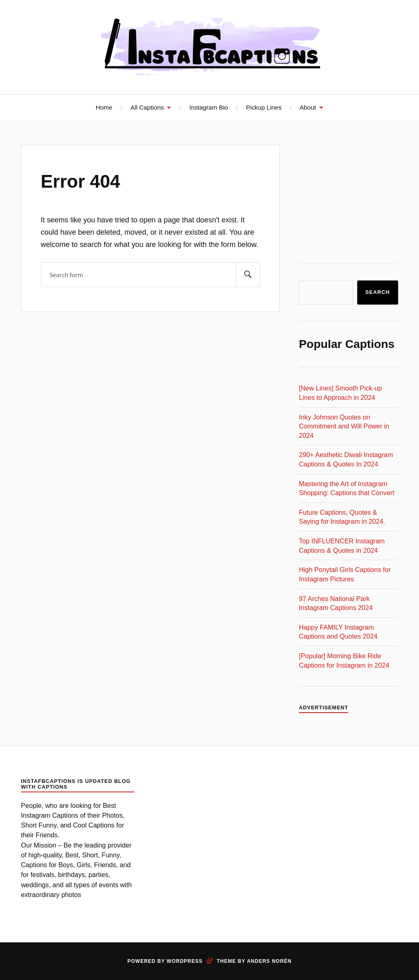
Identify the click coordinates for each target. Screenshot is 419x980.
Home (104, 107)
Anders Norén (269, 961)
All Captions (147, 107)
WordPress (185, 961)
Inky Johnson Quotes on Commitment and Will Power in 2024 (344, 426)
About (308, 107)
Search (378, 292)
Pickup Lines (264, 107)
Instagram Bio (209, 107)
